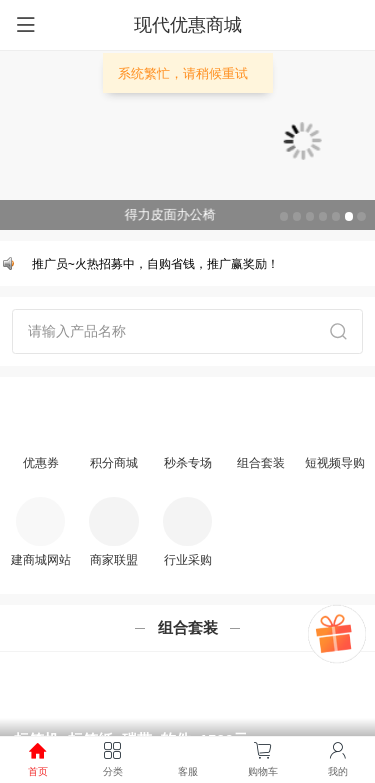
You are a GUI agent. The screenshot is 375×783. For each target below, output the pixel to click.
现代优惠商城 (188, 25)
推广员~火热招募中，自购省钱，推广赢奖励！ (157, 264)
